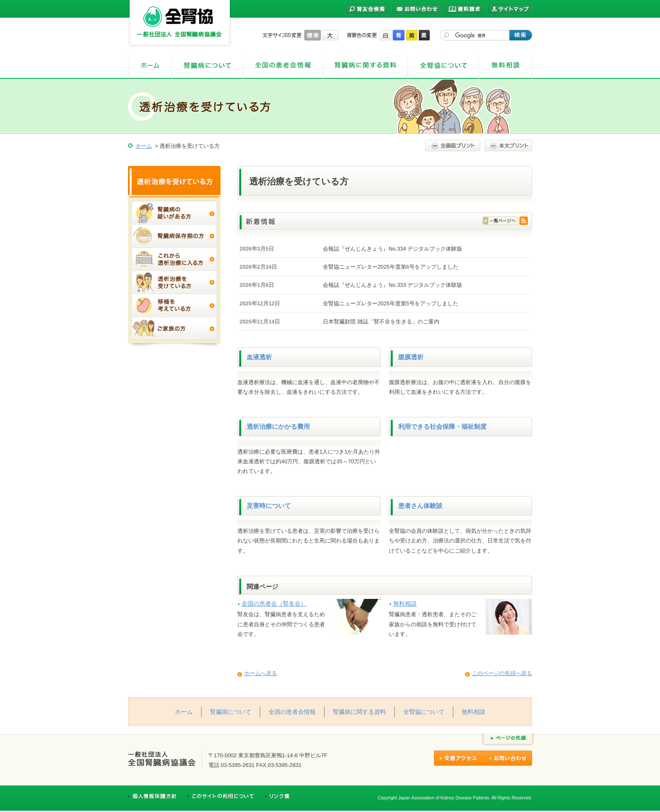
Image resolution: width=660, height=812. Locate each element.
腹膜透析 (411, 357)
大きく (330, 35)
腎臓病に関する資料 (365, 65)
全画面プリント (454, 146)
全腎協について (443, 65)
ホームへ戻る (261, 673)
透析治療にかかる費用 (278, 427)
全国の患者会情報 (283, 65)
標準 (313, 35)
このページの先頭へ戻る (502, 673)
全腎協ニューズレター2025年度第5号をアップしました (391, 303)
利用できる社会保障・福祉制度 (442, 427)
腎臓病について (207, 65)
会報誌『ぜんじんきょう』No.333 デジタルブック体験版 (393, 285)
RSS (524, 221)
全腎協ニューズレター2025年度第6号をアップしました (391, 267)
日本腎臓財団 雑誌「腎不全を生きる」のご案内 (381, 322)
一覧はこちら (500, 221)
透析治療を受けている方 (174, 181)
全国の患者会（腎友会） (274, 604)
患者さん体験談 (420, 506)
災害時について (269, 506)
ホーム (150, 65)
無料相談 (506, 65)
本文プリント (507, 146)
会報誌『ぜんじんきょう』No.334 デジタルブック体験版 (393, 249)
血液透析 (259, 357)
